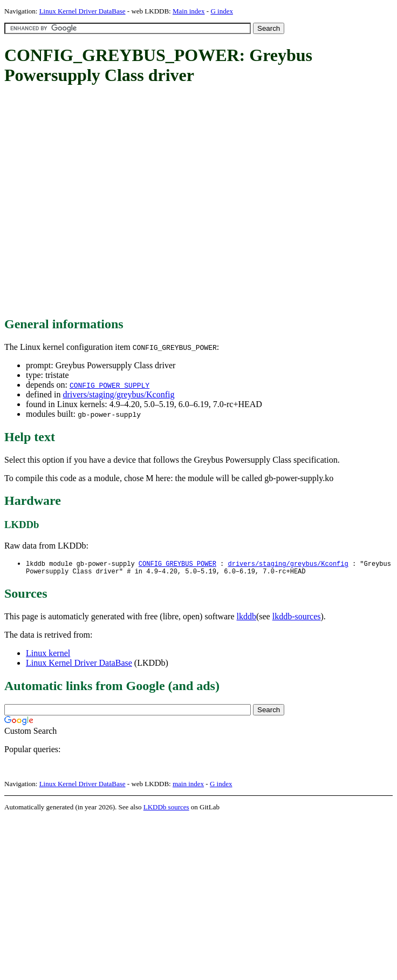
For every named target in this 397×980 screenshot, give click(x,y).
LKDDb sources (166, 809)
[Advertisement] (104, 202)
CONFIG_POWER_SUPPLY (109, 385)
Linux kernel (48, 655)
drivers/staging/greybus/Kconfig (118, 394)
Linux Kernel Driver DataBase (83, 11)
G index (222, 11)
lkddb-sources (297, 619)
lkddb (247, 619)
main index (188, 786)
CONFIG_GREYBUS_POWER (177, 564)
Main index (189, 11)
